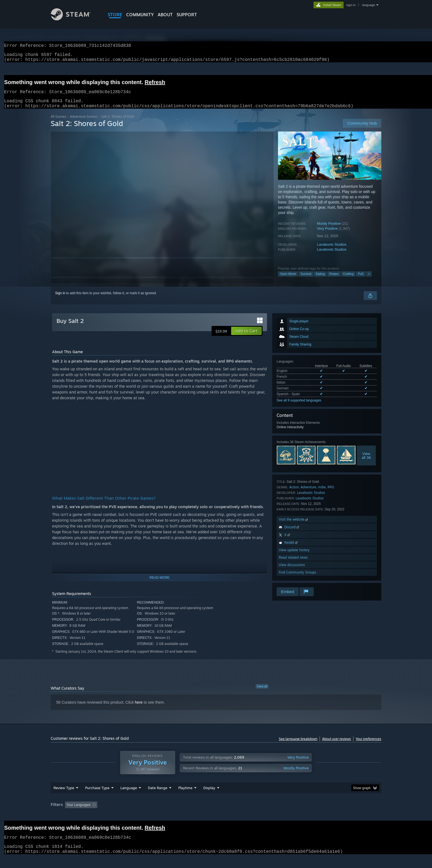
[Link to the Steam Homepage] (75, 19)
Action (294, 494)
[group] (216, 816)
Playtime (185, 798)
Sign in (60, 300)
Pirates (334, 280)
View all (262, 693)
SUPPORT (187, 15)
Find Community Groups (298, 579)
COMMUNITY (140, 15)
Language (129, 798)
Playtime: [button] (177, 815)
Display (209, 798)
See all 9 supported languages (299, 407)
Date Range (158, 798)
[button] (246, 337)
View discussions (292, 571)
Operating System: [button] (262, 815)
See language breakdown (298, 745)
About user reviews (337, 745)
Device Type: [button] (333, 815)
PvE (361, 280)
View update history (294, 557)
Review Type (64, 798)
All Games (59, 123)
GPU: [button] (309, 815)
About (165, 15)
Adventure (308, 494)
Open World (288, 280)
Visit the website (294, 526)
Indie (322, 494)
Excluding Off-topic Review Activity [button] (134, 815)
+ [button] (369, 280)
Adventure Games (84, 123)
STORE (115, 15)
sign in (351, 5)
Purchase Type (97, 798)
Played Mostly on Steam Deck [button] (216, 815)
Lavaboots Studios (332, 251)
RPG (331, 494)
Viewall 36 (366, 462)
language (368, 5)
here (139, 709)
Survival (306, 280)
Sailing (320, 280)
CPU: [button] (291, 815)
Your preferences (368, 745)
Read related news (293, 564)
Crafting (348, 280)
